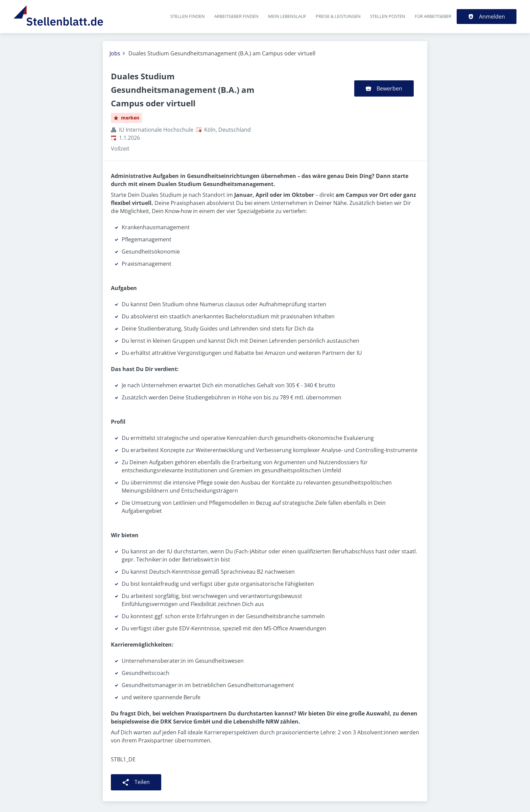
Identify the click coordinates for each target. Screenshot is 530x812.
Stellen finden (188, 16)
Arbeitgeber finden (236, 16)
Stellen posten (388, 16)
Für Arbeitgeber (433, 16)
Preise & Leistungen (338, 16)
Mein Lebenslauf (287, 16)
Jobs (115, 53)
